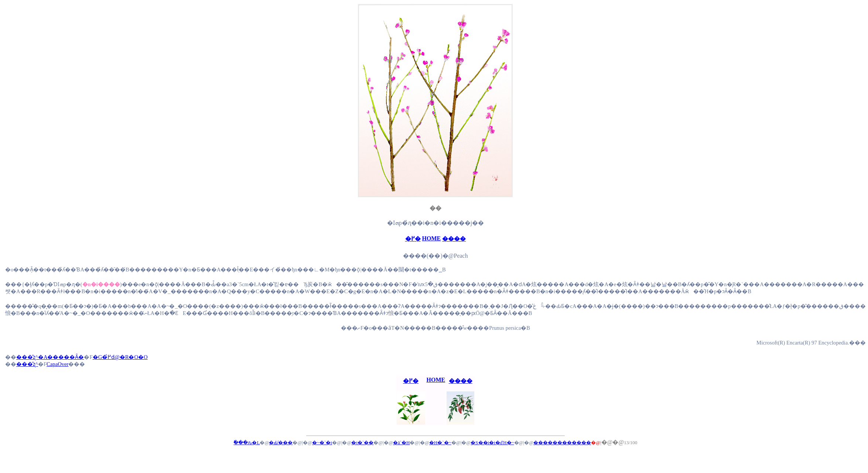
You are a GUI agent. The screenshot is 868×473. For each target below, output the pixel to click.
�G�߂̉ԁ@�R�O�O (120, 357)
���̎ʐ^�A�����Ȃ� (50, 357)
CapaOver (57, 364)
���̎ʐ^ (27, 364)
